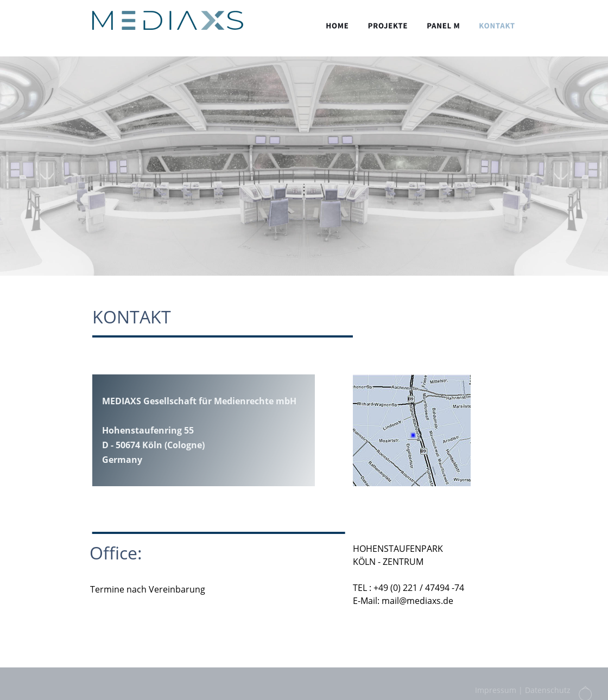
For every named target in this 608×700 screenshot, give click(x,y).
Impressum (496, 692)
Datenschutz (548, 692)
